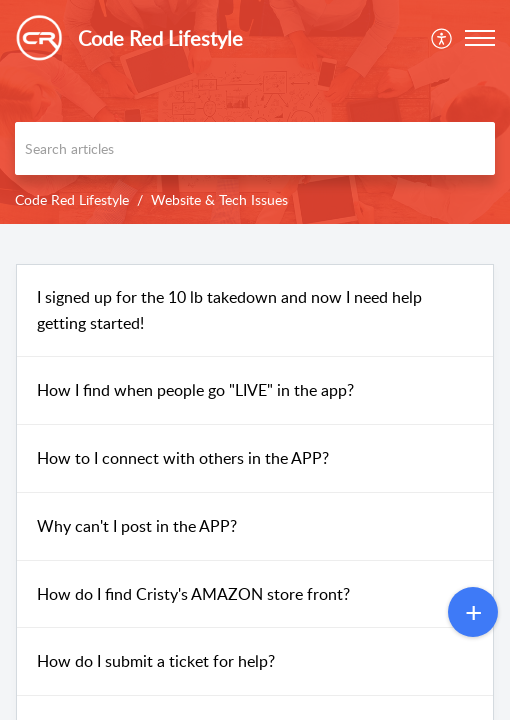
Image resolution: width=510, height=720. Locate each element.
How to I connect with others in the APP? (183, 458)
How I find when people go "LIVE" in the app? (195, 390)
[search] (255, 148)
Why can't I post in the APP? (137, 526)
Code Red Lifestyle (72, 199)
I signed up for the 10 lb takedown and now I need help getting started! (229, 310)
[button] (480, 38)
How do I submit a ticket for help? (156, 661)
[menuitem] (442, 38)
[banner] (255, 112)
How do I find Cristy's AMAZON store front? (193, 594)
